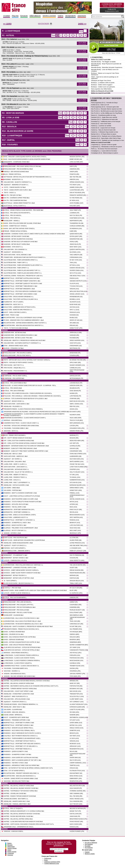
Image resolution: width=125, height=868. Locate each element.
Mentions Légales (90, 854)
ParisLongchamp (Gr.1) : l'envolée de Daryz (104, 103)
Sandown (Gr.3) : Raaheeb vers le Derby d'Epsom (106, 136)
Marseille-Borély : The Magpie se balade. (103, 62)
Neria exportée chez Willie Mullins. (102, 89)
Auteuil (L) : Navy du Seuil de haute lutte (103, 130)
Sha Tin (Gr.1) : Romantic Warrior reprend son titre (106, 109)
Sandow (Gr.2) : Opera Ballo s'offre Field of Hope (106, 138)
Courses (7, 16)
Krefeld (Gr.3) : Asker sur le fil (100, 105)
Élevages (24, 16)
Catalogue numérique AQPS (52, 862)
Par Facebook (89, 844)
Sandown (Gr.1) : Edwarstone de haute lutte (104, 119)
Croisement (11, 853)
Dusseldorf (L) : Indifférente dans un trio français (106, 121)
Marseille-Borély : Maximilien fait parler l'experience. (107, 67)
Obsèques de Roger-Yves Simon (101, 81)
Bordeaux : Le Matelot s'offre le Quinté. (103, 83)
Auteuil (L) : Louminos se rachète (101, 126)
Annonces (82, 16)
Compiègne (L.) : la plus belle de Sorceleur (104, 151)
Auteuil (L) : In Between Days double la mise (105, 132)
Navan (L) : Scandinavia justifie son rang (103, 115)
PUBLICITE (112, 10)
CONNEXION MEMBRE (112, 5)
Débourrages (35, 16)
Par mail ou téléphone (91, 843)
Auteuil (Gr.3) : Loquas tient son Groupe (103, 128)
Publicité (87, 852)
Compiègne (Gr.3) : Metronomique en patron (105, 153)
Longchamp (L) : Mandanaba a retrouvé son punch (106, 147)
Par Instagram (89, 848)
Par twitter (88, 846)
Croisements (70, 16)
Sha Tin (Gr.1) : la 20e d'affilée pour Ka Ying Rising (106, 113)
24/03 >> (82, 24)
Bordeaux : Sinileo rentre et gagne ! (102, 85)
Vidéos (60, 16)
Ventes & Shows (49, 16)
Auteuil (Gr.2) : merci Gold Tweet (101, 124)
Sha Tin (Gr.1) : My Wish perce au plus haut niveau (107, 111)
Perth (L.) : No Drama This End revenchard (104, 149)
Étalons (15, 16)
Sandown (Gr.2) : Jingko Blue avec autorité (104, 117)
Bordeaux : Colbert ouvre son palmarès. (103, 87)
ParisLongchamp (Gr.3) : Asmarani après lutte (105, 107)
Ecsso (46, 860)
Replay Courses (12, 852)
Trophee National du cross (52, 863)
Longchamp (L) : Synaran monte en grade (104, 145)
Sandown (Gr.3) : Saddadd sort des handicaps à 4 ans (108, 140)
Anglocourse (48, 858)
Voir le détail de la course (82, 43)
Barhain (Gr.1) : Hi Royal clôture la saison (104, 134)
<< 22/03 (7, 24)
